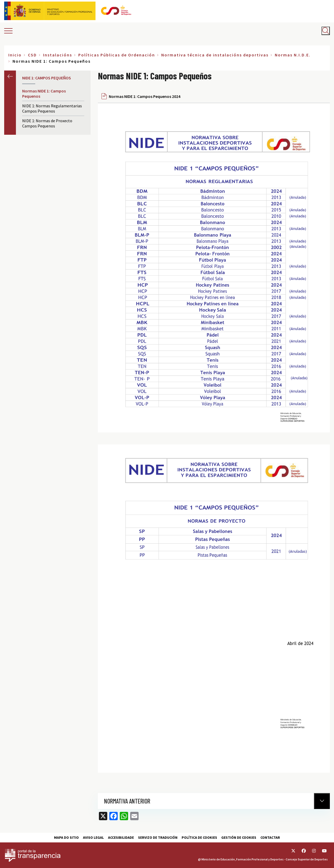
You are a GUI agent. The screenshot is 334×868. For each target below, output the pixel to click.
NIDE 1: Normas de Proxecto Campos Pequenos (47, 123)
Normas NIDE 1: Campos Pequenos (44, 93)
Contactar (270, 837)
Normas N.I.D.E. (293, 55)
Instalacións (58, 55)
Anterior (10, 76)
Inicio (15, 55)
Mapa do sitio (66, 837)
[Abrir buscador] (326, 31)
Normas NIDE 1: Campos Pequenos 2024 (145, 96)
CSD (32, 55)
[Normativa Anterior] (322, 801)
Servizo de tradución (158, 837)
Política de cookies (199, 837)
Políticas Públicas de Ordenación (117, 55)
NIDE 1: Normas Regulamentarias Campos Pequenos (52, 108)
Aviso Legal (93, 837)
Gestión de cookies (239, 837)
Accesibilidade (121, 837)
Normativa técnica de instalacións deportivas (215, 55)
